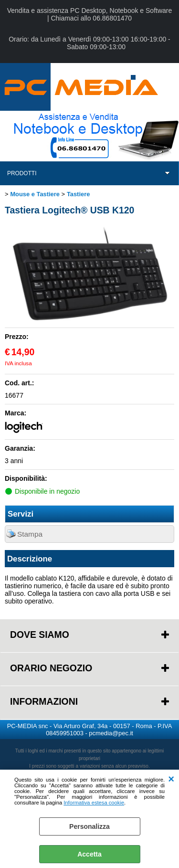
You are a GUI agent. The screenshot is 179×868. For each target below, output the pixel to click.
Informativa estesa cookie (94, 803)
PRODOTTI (22, 173)
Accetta (89, 854)
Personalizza (89, 826)
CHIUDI (171, 779)
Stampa (30, 534)
